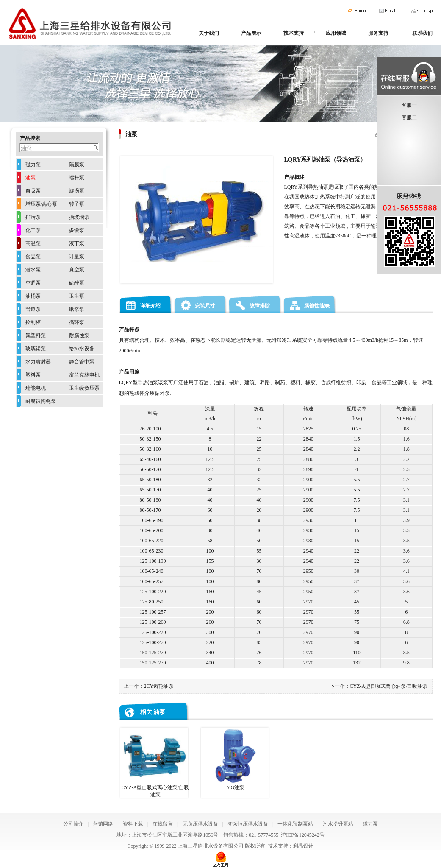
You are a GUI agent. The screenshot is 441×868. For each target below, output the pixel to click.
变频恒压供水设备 (248, 824)
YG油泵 (235, 759)
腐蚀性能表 (317, 306)
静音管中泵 (82, 362)
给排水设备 (82, 349)
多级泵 (77, 230)
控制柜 (33, 322)
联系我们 (422, 33)
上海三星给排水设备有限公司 (211, 846)
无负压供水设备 (200, 824)
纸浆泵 (77, 309)
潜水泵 (33, 270)
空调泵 (33, 283)
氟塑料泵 (36, 335)
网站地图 (422, 11)
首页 (357, 11)
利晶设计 (303, 846)
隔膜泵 (77, 165)
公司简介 (73, 824)
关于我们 (209, 33)
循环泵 (77, 322)
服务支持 (378, 33)
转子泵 (77, 204)
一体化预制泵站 (295, 824)
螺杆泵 (77, 178)
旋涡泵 (77, 191)
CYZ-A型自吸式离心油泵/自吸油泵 (389, 686)
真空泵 (77, 270)
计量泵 (77, 257)
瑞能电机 (36, 388)
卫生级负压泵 (84, 388)
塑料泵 (33, 375)
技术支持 (294, 33)
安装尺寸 (205, 306)
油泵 (159, 712)
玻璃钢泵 (36, 349)
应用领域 (336, 33)
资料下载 (133, 824)
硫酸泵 (77, 283)
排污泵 (33, 217)
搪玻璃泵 (79, 217)
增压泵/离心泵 (41, 204)
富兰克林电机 (84, 375)
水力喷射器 (38, 362)
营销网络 (103, 824)
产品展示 (251, 33)
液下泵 (77, 243)
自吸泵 (33, 191)
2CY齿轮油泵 (159, 686)
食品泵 (33, 257)
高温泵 (33, 243)
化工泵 (33, 230)
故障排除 (260, 306)
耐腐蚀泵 (79, 335)
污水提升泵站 (338, 824)
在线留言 (163, 824)
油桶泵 (33, 296)
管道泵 (33, 309)
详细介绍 (150, 306)
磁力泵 (33, 165)
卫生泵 (77, 296)
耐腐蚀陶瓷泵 (41, 401)
